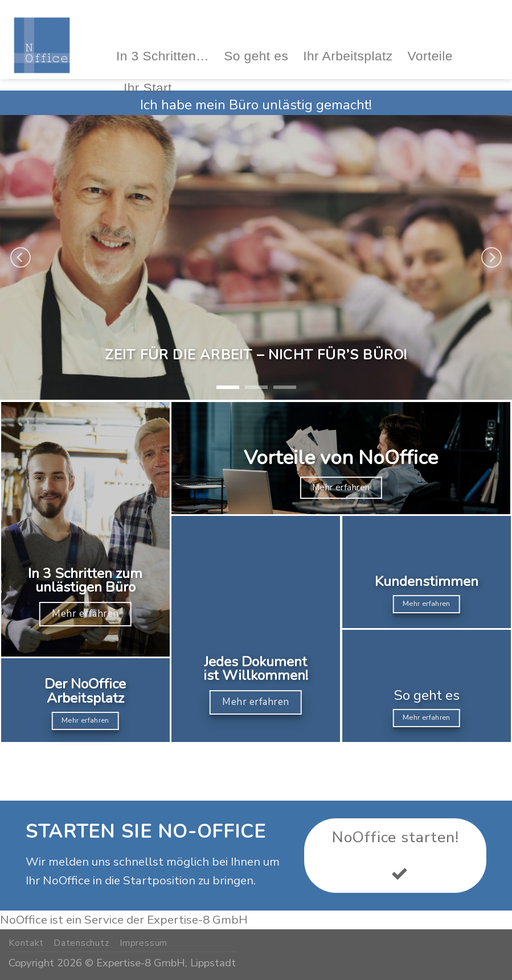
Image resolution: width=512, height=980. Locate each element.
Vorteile (430, 56)
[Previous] (21, 257)
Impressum (144, 943)
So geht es (256, 56)
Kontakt (26, 943)
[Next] (491, 257)
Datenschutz (82, 943)
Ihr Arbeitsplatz (348, 56)
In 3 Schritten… (163, 56)
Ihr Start (148, 88)
